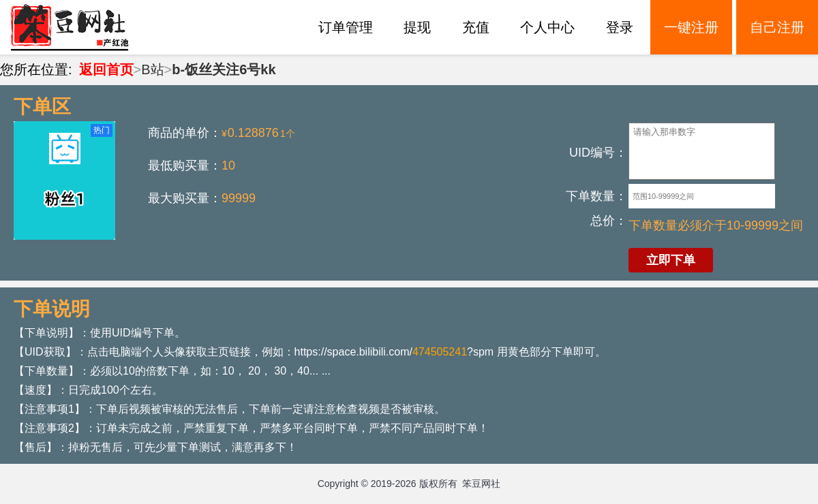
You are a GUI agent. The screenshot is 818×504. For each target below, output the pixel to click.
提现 (417, 27)
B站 (152, 69)
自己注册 (777, 27)
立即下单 (671, 260)
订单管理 (346, 27)
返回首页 (106, 69)
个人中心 (547, 27)
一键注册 (691, 27)
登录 (620, 27)
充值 (476, 27)
